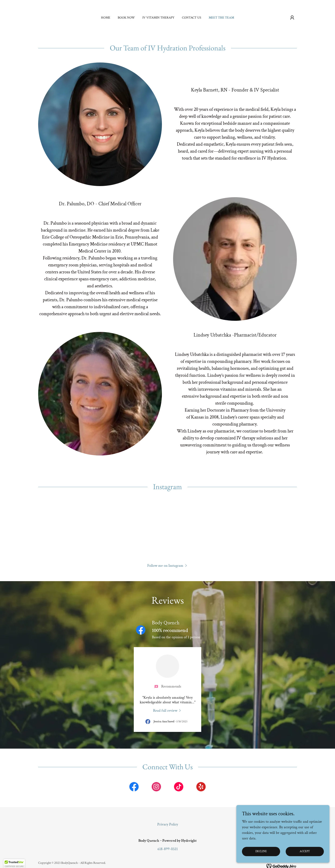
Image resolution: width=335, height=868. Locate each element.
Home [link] (106, 18)
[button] (292, 18)
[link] (167, 711)
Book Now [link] (126, 18)
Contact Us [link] (192, 18)
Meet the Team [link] (221, 18)
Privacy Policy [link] (168, 824)
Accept (305, 851)
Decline (261, 851)
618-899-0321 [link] (168, 849)
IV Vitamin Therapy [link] (158, 18)
